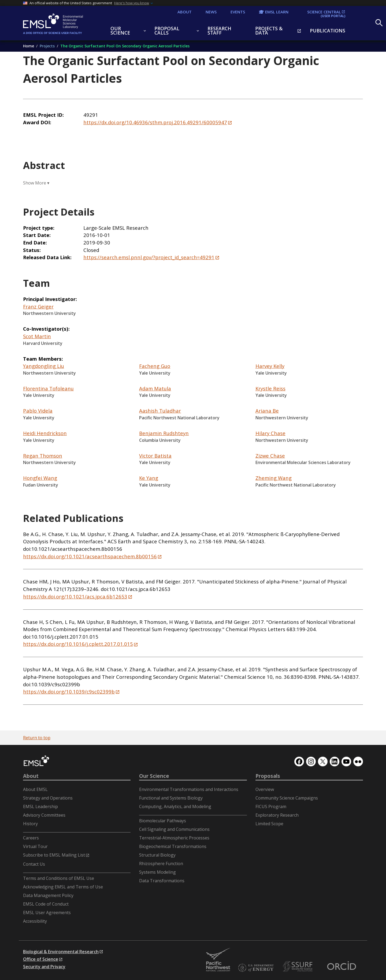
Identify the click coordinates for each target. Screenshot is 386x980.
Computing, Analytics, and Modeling (175, 806)
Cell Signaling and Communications (174, 829)
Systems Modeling (157, 872)
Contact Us (34, 864)
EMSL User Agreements (47, 913)
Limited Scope (269, 824)
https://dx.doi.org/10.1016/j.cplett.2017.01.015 (78, 644)
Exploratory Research (277, 815)
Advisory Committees (44, 815)
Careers (31, 838)
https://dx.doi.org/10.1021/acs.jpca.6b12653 (75, 596)
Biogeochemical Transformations (173, 846)
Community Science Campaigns (287, 798)
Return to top (37, 738)
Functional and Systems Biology (171, 798)
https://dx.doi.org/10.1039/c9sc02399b (69, 691)
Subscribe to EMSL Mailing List (54, 855)
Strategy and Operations (48, 798)
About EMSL (35, 789)
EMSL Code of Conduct (46, 904)
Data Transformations (162, 881)
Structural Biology (157, 855)
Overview (265, 789)
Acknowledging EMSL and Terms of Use (63, 887)
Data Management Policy (48, 895)
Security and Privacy (44, 967)
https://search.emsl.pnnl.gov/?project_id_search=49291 (149, 257)
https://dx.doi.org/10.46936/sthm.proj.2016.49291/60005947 (155, 122)
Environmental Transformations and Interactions (189, 789)
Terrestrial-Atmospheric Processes (174, 838)
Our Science (154, 776)
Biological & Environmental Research (61, 952)
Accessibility (35, 921)
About (31, 776)
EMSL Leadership (40, 806)
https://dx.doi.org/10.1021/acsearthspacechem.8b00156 (90, 556)
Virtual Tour (35, 846)
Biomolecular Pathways (163, 821)
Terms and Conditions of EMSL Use (59, 878)
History (30, 824)
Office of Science (41, 959)
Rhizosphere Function (161, 864)
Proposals (268, 776)
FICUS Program (271, 806)
